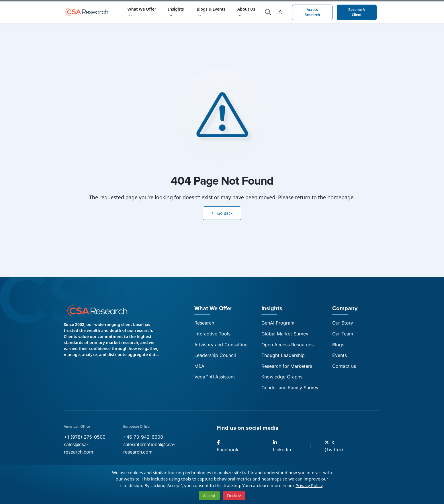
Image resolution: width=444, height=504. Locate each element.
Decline (234, 496)
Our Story (343, 323)
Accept (209, 496)
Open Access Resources (287, 345)
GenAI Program (278, 323)
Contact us (344, 366)
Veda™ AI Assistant (215, 377)
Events (340, 355)
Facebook (228, 446)
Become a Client (357, 12)
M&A (199, 366)
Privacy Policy (309, 485)
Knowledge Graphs (282, 377)
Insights (176, 12)
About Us (246, 12)
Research (204, 323)
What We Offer (142, 12)
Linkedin (282, 446)
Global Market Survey (285, 334)
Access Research (312, 12)
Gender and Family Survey (290, 388)
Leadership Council (215, 355)
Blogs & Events (211, 12)
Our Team (343, 334)
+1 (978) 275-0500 (85, 437)
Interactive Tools (212, 334)
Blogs (338, 345)
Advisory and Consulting (221, 345)
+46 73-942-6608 (143, 437)
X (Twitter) (334, 446)
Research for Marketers (287, 366)
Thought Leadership (283, 355)
